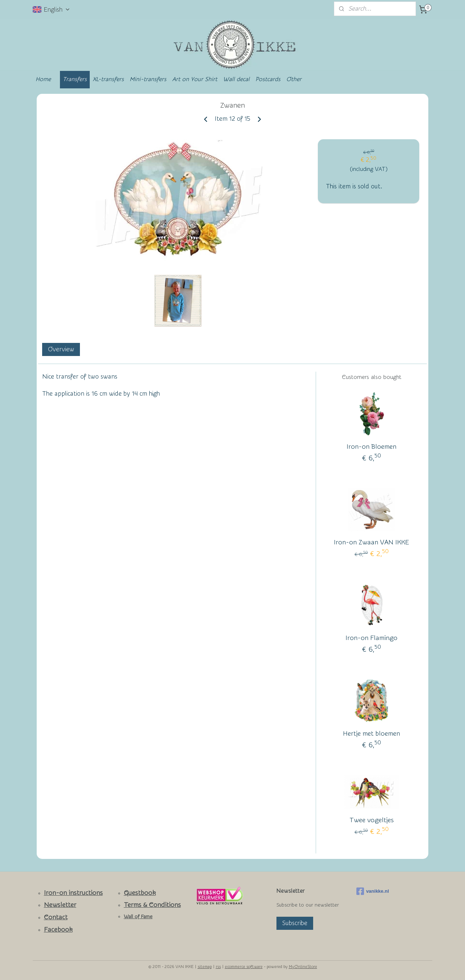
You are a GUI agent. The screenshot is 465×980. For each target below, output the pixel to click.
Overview (61, 349)
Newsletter (60, 905)
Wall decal (236, 79)
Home (43, 79)
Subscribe (295, 923)
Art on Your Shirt (195, 79)
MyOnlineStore (303, 967)
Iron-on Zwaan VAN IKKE (371, 542)
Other (294, 79)
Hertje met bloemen (371, 734)
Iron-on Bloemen (371, 447)
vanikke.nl (373, 891)
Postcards (268, 79)
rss (218, 967)
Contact (56, 917)
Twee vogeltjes (372, 820)
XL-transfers (108, 79)
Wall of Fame (138, 917)
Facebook (58, 930)
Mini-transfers (148, 79)
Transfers (75, 79)
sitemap (205, 967)
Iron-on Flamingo (371, 638)
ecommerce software (244, 967)
